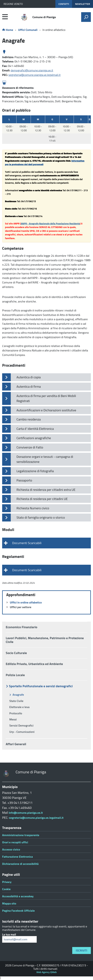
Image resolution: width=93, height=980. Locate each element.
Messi (13, 719)
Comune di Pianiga (44, 17)
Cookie (6, 889)
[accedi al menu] (5, 17)
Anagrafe (18, 695)
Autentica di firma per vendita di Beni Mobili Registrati (46, 398)
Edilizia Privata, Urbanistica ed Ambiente (34, 664)
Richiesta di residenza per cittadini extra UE (46, 490)
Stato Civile (16, 701)
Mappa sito (9, 903)
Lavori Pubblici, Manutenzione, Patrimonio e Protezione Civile (45, 640)
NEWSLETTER (83, 4)
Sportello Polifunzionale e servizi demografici (41, 686)
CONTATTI (64, 4)
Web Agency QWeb (46, 972)
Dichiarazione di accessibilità (20, 864)
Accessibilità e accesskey (18, 896)
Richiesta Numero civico (33, 508)
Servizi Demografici (21, 725)
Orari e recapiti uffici (15, 842)
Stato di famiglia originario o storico (41, 517)
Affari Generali (16, 744)
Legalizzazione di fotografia (35, 471)
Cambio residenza (29, 419)
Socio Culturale (16, 653)
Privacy (7, 882)
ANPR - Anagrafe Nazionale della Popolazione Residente (50, 224)
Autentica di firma (29, 386)
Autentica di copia (29, 377)
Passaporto (24, 480)
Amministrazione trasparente (21, 835)
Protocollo (16, 713)
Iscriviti (82, 950)
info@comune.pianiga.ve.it (26, 813)
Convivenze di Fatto (30, 447)
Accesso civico (11, 849)
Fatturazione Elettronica (17, 857)
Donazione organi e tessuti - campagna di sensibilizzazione (45, 459)
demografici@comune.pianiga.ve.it (32, 70)
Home (8, 30)
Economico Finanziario (22, 627)
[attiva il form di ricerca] (86, 17)
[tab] (46, 543)
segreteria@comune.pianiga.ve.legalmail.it (34, 75)
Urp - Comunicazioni (22, 732)
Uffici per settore (21, 607)
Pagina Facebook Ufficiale (18, 911)
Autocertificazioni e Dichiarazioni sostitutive (46, 410)
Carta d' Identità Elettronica (35, 429)
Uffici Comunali (28, 30)
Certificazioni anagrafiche (34, 438)
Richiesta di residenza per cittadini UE (42, 499)
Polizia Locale (15, 675)
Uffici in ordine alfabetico (26, 602)
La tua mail (19, 938)
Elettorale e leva (19, 707)
